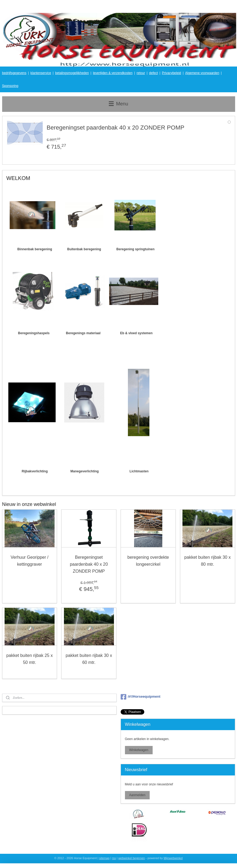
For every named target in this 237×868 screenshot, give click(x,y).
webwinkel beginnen (132, 858)
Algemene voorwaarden (202, 73)
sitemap (104, 858)
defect (154, 73)
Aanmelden (137, 795)
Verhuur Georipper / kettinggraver (30, 561)
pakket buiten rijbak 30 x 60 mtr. (89, 659)
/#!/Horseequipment (141, 697)
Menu (119, 104)
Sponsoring (10, 86)
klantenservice (41, 73)
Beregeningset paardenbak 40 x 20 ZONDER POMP (89, 564)
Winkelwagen (139, 750)
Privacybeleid (172, 73)
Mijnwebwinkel (173, 858)
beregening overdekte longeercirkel (148, 561)
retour (141, 73)
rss (114, 858)
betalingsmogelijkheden (72, 73)
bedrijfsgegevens (14, 73)
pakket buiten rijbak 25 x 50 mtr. (30, 659)
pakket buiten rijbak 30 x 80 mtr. (208, 561)
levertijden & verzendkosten (113, 73)
